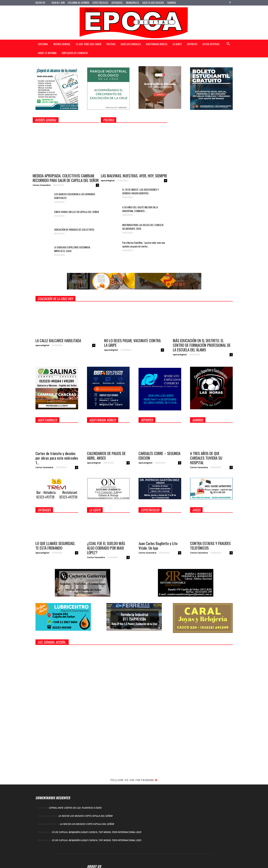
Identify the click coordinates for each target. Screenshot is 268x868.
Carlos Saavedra (42, 185)
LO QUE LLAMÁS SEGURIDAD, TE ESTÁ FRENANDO (55, 546)
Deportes (192, 44)
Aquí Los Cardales (131, 44)
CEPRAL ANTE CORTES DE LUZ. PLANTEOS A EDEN (75, 808)
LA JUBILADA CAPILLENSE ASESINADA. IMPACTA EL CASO (72, 249)
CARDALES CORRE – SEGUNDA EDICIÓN (159, 456)
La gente (177, 44)
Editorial (43, 44)
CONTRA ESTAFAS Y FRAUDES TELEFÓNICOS (210, 546)
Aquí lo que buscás (153, 2)
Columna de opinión (78, 2)
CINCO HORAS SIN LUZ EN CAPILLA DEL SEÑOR (76, 212)
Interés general (62, 44)
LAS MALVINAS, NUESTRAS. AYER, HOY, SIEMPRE (134, 176)
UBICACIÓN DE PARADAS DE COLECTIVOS (74, 229)
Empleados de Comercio (75, 53)
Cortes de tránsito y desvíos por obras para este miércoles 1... (57, 458)
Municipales (132, 2)
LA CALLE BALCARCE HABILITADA (58, 340)
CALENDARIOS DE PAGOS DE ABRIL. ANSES (106, 456)
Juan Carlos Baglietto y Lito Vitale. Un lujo (158, 546)
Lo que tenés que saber (88, 44)
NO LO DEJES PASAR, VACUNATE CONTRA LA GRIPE (132, 343)
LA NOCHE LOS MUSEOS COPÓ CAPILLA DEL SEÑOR (86, 816)
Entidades (117, 2)
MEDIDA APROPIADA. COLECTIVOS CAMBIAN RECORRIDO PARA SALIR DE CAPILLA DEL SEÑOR (66, 178)
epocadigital (108, 180)
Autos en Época (211, 44)
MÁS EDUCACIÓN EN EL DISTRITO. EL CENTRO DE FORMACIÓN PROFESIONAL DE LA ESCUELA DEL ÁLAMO (202, 345)
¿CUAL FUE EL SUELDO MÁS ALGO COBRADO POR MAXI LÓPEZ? (106, 548)
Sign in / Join (58, 2)
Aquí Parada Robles (157, 44)
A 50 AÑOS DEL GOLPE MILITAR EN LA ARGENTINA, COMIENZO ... (140, 209)
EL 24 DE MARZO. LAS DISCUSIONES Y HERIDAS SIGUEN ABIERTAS (141, 191)
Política (111, 44)
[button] (228, 44)
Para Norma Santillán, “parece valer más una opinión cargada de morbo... (144, 244)
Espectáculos (100, 2)
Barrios (172, 2)
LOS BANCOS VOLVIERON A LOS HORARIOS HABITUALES (75, 196)
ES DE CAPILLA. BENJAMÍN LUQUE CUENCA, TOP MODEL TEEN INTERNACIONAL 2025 (97, 832)
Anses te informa (47, 53)
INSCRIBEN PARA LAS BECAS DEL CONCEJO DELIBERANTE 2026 (143, 227)
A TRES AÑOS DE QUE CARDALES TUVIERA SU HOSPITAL (206, 458)
